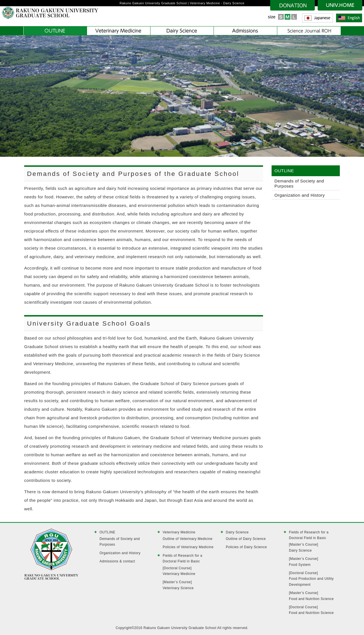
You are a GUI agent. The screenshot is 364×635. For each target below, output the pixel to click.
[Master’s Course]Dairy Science (304, 547)
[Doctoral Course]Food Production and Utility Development (311, 579)
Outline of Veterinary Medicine (188, 539)
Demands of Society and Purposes (299, 183)
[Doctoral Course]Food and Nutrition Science (311, 610)
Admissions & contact (117, 561)
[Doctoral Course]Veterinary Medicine (179, 571)
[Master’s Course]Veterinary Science (178, 585)
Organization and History (300, 195)
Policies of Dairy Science (246, 547)
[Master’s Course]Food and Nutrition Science (311, 596)
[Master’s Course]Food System (304, 562)
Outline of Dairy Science (246, 539)
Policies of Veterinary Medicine (188, 547)
